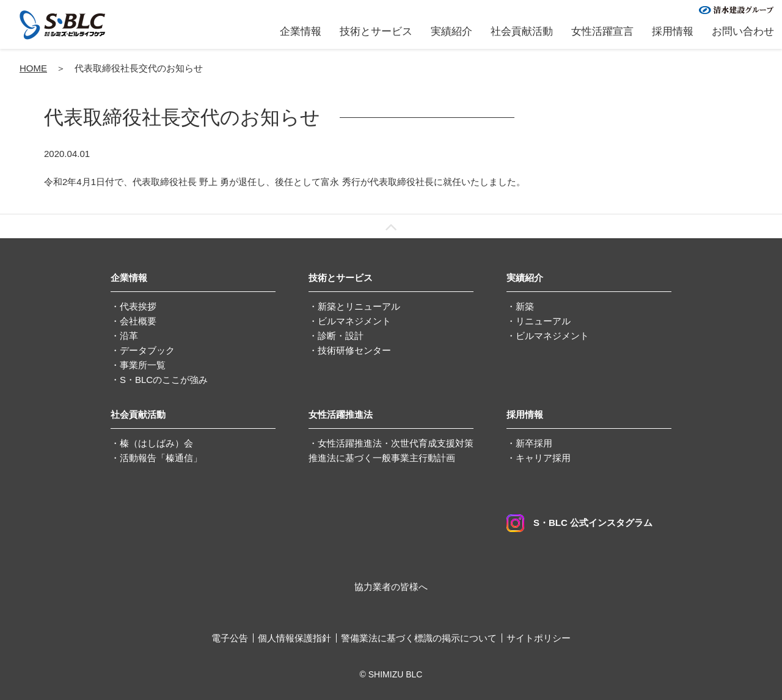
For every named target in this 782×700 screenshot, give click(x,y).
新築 (525, 306)
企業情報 (301, 31)
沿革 (129, 336)
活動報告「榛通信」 (161, 458)
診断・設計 (341, 336)
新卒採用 (534, 443)
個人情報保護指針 (294, 638)
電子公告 (230, 638)
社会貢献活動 (522, 31)
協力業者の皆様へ (391, 587)
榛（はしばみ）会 (156, 443)
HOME (33, 68)
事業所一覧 (143, 365)
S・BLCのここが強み (164, 380)
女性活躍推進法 (341, 414)
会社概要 (138, 321)
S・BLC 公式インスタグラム (579, 523)
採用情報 (673, 31)
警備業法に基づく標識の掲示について (419, 638)
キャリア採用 (543, 458)
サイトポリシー (539, 638)
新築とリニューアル (359, 306)
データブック (147, 350)
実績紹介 (451, 31)
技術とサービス (376, 31)
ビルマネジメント (354, 321)
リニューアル (543, 321)
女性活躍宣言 (602, 31)
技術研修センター (354, 350)
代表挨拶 (138, 306)
